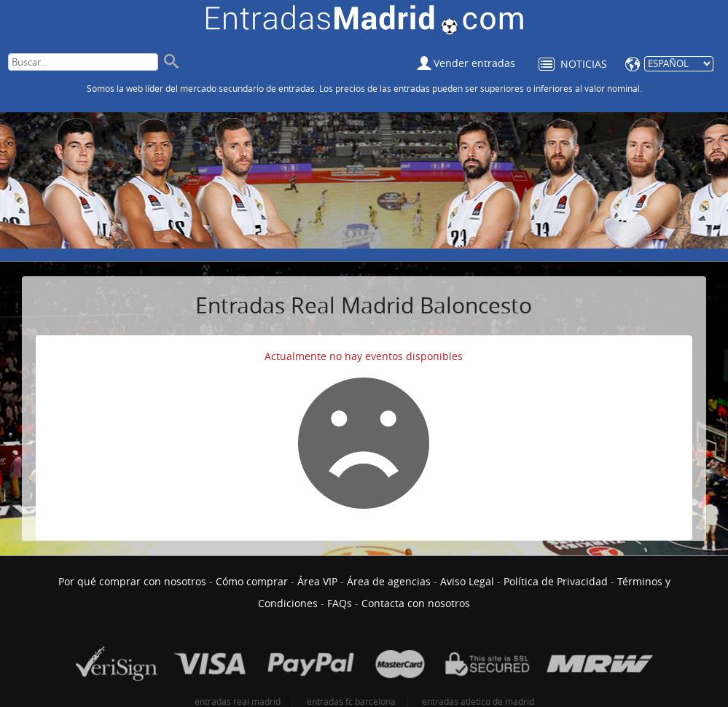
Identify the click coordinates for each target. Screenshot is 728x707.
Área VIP (317, 581)
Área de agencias (389, 581)
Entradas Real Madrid (365, 21)
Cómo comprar (252, 581)
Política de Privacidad (556, 581)
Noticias (584, 64)
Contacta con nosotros (416, 603)
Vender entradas (474, 63)
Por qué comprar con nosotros (132, 581)
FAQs (340, 603)
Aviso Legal (467, 581)
